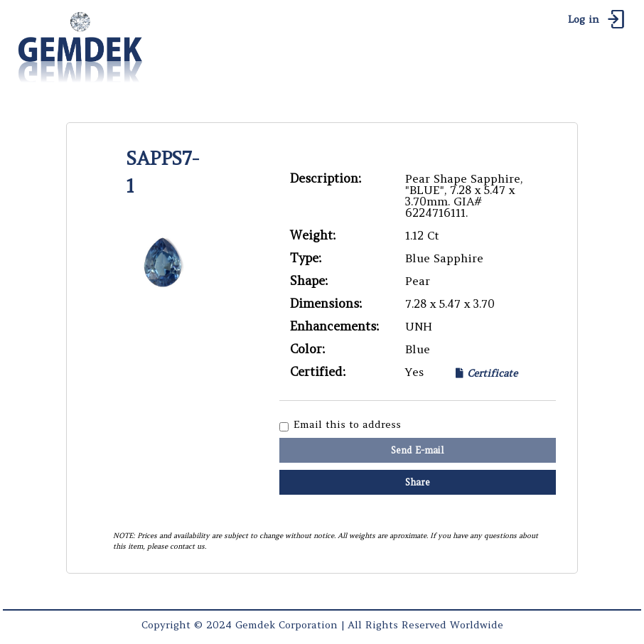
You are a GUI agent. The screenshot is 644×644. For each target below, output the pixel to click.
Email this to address (347, 425)
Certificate (487, 373)
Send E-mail (418, 450)
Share (418, 482)
